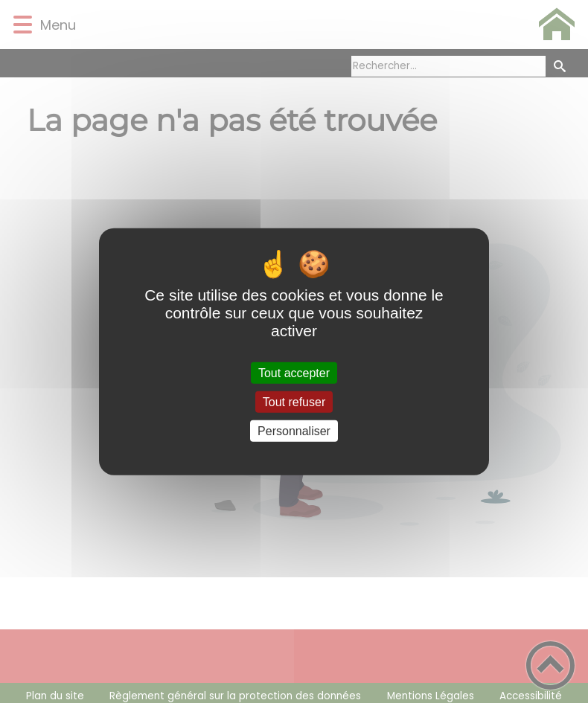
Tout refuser (294, 401)
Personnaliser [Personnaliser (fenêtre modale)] (294, 431)
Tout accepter (294, 372)
